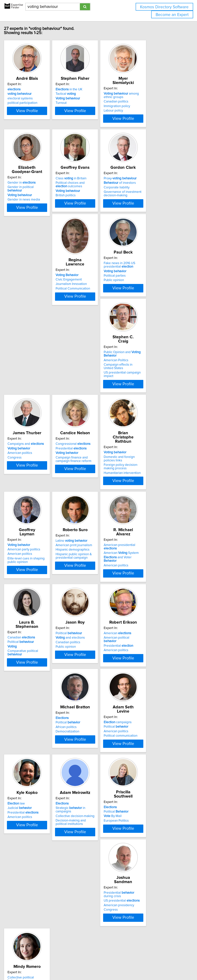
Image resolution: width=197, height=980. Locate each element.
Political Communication (33, 315)
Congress (23, 407)
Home (122, 966)
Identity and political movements (39, 910)
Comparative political (38, 607)
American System (149, 498)
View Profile (40, 122)
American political (151, 598)
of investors (147, 198)
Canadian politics (143, 102)
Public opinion (83, 311)
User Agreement (149, 966)
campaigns (87, 694)
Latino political (33, 898)
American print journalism (92, 498)
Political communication (90, 707)
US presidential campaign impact (155, 314)
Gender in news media (32, 207)
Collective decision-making (35, 803)
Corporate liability (144, 203)
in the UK (87, 94)
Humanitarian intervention (149, 414)
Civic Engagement (29, 306)
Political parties (84, 306)
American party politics (32, 498)
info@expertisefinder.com (100, 966)
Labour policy (141, 111)
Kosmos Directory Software (164, 7)
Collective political (35, 894)
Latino (89, 494)
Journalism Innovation (31, 310)
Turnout (79, 107)
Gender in (30, 194)
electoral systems (28, 103)
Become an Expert (172, 15)
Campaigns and (34, 394)
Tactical (83, 98)
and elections (88, 598)
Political (29, 598)
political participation (30, 107)
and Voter (152, 503)
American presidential (154, 494)
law (140, 694)
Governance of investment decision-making (150, 209)
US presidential (149, 801)
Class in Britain (89, 194)
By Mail (82, 802)
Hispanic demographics (90, 503)
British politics (83, 211)
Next (110, 947)
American (145, 594)
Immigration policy (144, 106)
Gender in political (36, 198)
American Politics (143, 301)
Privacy (132, 966)
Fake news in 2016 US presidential (89, 295)
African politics (26, 703)
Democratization (27, 707)
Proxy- (147, 194)
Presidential (89, 398)
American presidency (146, 806)
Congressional (91, 394)
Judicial (143, 698)
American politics (28, 403)
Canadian (29, 594)
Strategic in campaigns (39, 798)
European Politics (86, 806)
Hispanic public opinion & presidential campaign (91, 509)
